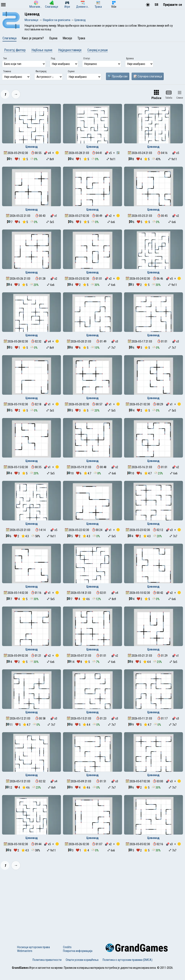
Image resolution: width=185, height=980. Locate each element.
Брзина (130, 58)
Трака (81, 38)
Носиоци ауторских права (33, 947)
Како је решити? (33, 38)
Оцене (71, 71)
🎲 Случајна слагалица (148, 76)
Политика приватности (47, 960)
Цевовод (32, 147)
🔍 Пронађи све (118, 76)
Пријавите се (173, 5)
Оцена (53, 38)
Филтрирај (41, 71)
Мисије (67, 38)
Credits (67, 947)
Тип (5, 58)
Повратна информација (78, 951)
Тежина (7, 71)
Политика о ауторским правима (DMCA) (128, 960)
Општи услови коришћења (82, 960)
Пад (53, 58)
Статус (87, 58)
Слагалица (9, 38)
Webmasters (25, 951)
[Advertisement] (92, 904)
